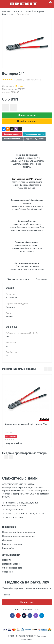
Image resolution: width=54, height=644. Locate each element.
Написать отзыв (33, 80)
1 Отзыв (18, 80)
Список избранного (12, 568)
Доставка (7, 540)
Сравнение (8, 572)
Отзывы (41, 279)
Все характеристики (12, 134)
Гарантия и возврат (12, 544)
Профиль (7, 560)
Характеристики (18, 279)
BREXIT (21, 89)
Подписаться (27, 602)
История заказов (11, 564)
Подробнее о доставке (35, 139)
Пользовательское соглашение (18, 536)
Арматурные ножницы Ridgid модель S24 (26, 424)
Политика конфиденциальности (19, 532)
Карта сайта (8, 548)
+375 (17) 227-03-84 (16, 514)
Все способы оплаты (13, 139)
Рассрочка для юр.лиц (34, 134)
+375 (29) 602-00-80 (35, 514)
